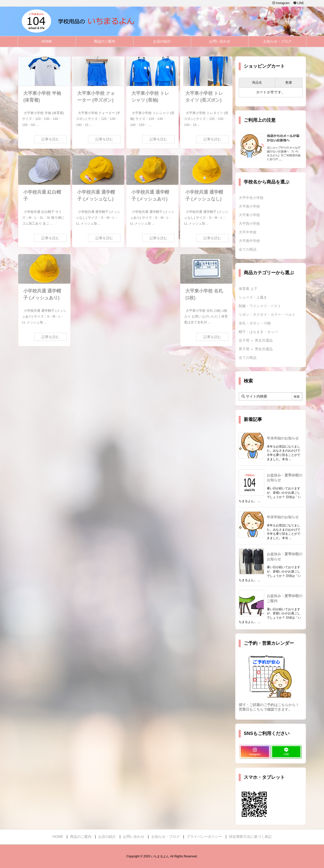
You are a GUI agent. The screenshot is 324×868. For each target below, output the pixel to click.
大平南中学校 (249, 241)
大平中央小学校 (251, 198)
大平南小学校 (249, 206)
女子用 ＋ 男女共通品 (256, 340)
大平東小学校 (249, 215)
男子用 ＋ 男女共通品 (256, 349)
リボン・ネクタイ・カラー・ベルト (267, 315)
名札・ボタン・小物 (255, 323)
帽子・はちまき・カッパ (258, 332)
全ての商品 (248, 249)
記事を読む (50, 139)
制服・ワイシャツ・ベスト (260, 306)
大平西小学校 (249, 224)
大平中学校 (248, 232)
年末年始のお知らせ (283, 438)
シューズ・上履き (253, 297)
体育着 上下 (248, 289)
